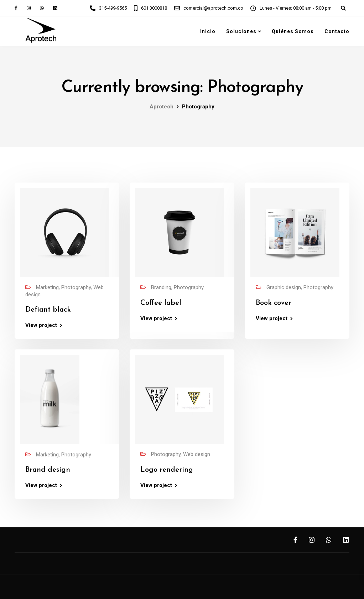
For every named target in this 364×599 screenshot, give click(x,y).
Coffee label (161, 303)
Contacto (337, 31)
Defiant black (48, 310)
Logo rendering (167, 470)
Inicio (208, 31)
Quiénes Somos (293, 31)
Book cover (274, 303)
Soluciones (241, 31)
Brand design (48, 470)
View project (41, 325)
